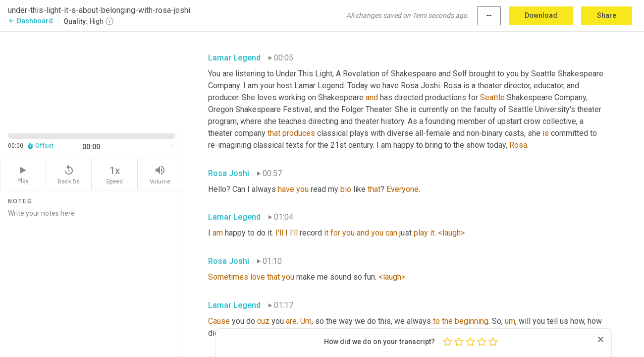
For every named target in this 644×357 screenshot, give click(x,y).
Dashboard (30, 21)
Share (607, 15)
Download (541, 15)
